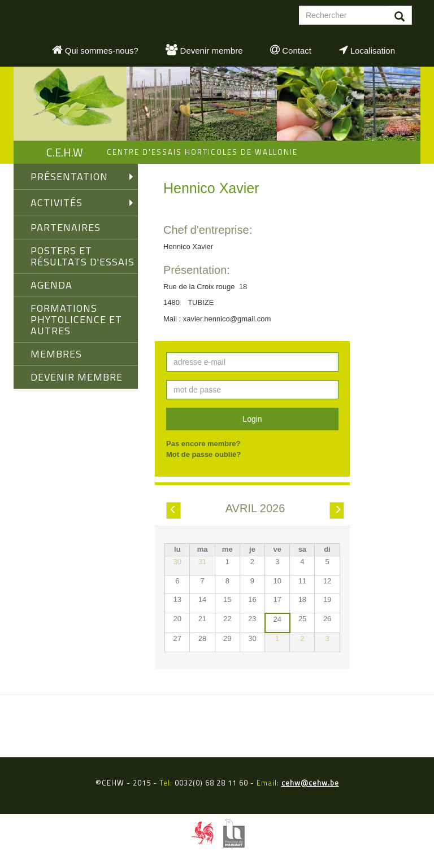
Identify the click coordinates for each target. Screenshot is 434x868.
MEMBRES (56, 354)
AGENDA (51, 285)
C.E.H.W (65, 152)
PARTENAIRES (66, 227)
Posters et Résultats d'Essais (83, 256)
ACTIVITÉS (57, 202)
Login (252, 419)
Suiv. (338, 511)
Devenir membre (204, 50)
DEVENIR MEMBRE (77, 377)
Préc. (173, 511)
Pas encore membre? (203, 444)
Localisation (367, 50)
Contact (291, 50)
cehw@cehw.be (310, 783)
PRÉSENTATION (69, 176)
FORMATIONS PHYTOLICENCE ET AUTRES (76, 319)
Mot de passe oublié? (203, 454)
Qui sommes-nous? (95, 50)
